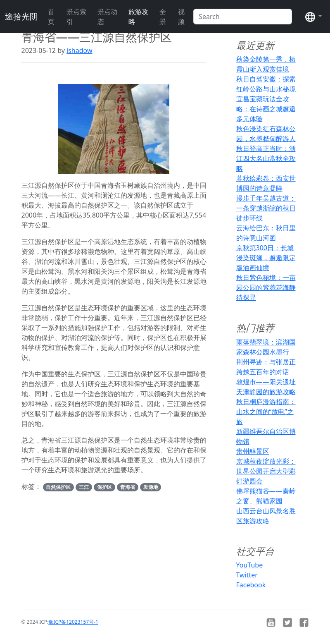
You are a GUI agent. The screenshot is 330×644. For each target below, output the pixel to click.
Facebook (251, 585)
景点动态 (107, 17)
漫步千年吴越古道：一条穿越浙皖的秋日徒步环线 (266, 208)
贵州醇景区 (253, 451)
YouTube (250, 565)
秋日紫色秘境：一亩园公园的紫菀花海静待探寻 (266, 287)
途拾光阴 (21, 16)
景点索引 (76, 17)
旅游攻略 (138, 17)
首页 (51, 17)
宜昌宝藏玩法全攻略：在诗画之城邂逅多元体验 (266, 109)
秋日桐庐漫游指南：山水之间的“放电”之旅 (266, 412)
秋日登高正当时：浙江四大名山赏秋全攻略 (266, 158)
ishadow (79, 50)
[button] (313, 17)
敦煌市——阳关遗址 (266, 382)
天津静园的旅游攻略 (266, 392)
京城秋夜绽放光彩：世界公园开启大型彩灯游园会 (266, 471)
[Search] (243, 17)
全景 (163, 17)
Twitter (247, 575)
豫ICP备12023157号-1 (73, 622)
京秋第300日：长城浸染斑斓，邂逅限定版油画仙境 (266, 258)
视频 (181, 17)
